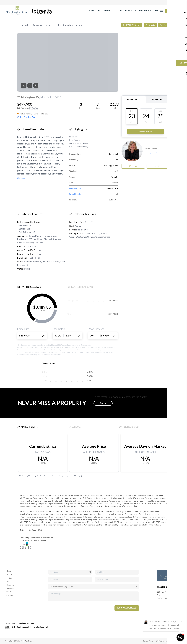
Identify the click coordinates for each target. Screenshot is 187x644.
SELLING (119, 11)
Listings (9, 575)
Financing (10, 585)
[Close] (182, 621)
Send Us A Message (127, 608)
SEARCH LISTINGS (94, 11)
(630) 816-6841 (163, 598)
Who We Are (11, 592)
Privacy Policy (148, 641)
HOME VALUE (131, 11)
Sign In (178, 3)
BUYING (109, 11)
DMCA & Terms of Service (165, 641)
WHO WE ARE (145, 11)
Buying (9, 578)
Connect (10, 595)
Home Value (11, 588)
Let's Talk (173, 11)
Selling (9, 581)
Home (9, 571)
